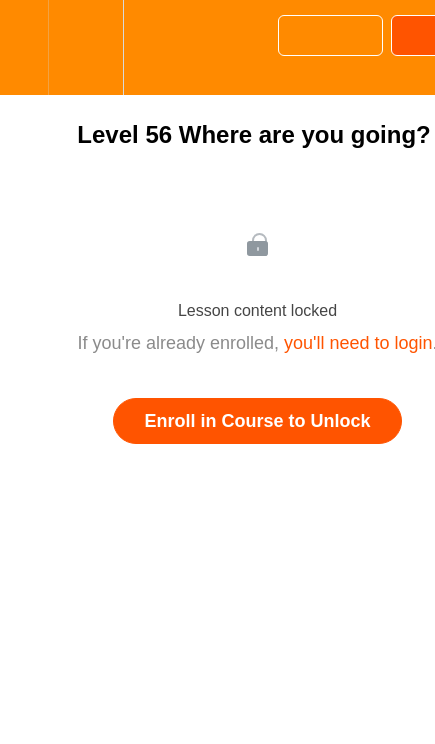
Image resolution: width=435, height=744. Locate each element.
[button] (24, 47)
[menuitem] (85, 47)
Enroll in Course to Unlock (257, 421)
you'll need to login (358, 343)
